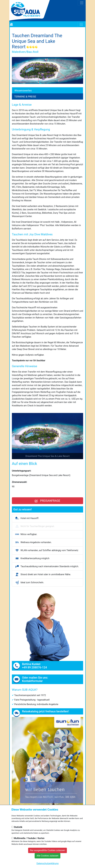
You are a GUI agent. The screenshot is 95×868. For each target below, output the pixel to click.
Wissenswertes (23, 90)
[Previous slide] (18, 437)
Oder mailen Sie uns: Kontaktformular (35, 679)
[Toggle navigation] (82, 3)
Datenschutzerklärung (47, 863)
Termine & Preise (25, 97)
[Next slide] (77, 437)
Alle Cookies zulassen (47, 856)
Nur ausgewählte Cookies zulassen (48, 850)
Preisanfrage (47, 501)
